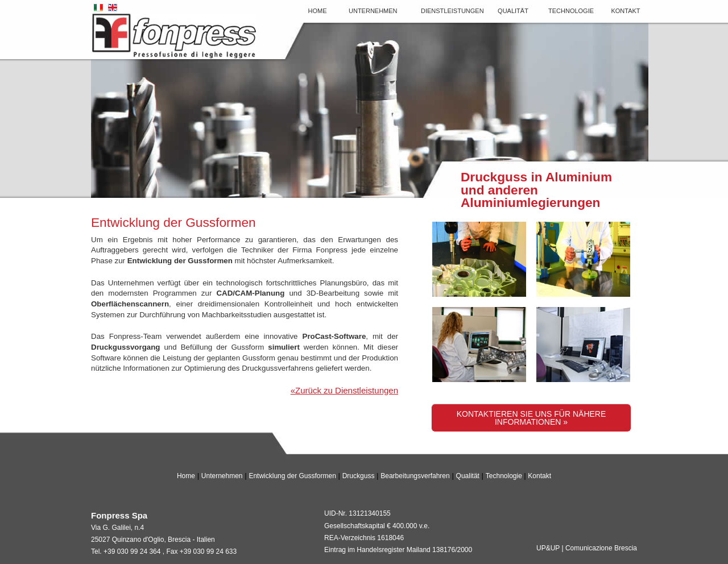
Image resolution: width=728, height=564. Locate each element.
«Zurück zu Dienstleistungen (344, 390)
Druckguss (359, 476)
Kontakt (625, 11)
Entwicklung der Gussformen (292, 476)
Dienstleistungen (452, 11)
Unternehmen (373, 11)
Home (318, 11)
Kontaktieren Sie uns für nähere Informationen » (531, 418)
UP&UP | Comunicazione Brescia (587, 548)
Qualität (513, 11)
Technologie (571, 11)
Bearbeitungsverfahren (415, 476)
